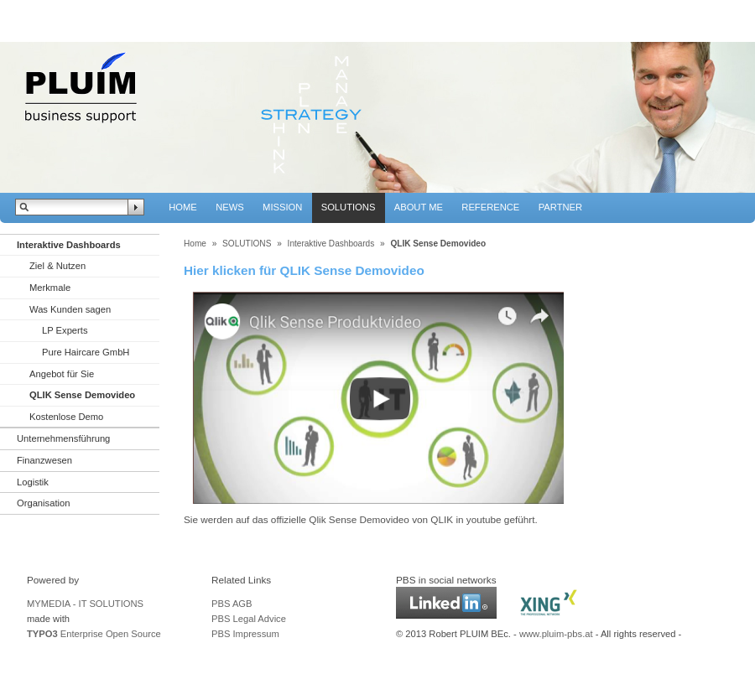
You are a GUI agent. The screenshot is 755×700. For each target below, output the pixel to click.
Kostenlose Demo (66, 417)
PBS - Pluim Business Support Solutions (80, 90)
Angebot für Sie (62, 374)
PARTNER (560, 207)
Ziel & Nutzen (57, 266)
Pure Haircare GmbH (86, 352)
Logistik (33, 482)
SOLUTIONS (349, 207)
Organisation (43, 503)
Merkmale (50, 288)
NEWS (230, 207)
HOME (183, 207)
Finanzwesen (44, 460)
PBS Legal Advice (249, 619)
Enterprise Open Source (94, 634)
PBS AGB (232, 604)
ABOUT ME (419, 207)
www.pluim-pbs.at (556, 634)
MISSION (282, 207)
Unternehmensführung (63, 438)
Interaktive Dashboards (69, 245)
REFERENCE (490, 207)
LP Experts (65, 330)
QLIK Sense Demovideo (82, 395)
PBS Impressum (245, 634)
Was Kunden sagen (70, 309)
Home (195, 244)
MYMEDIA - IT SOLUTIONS (85, 604)
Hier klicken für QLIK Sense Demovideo (304, 270)
